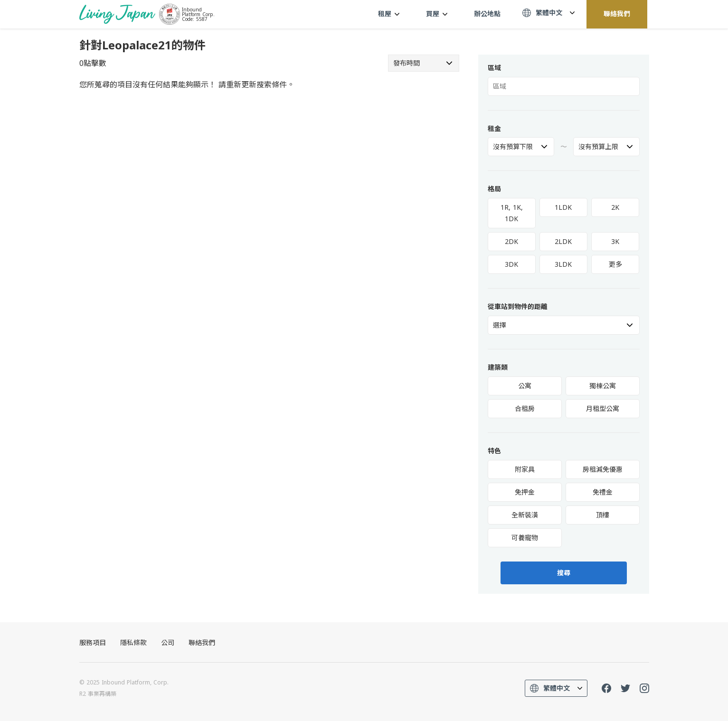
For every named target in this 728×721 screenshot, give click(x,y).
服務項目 (93, 642)
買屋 (437, 14)
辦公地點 (487, 14)
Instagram (644, 688)
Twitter (625, 688)
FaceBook (606, 688)
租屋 (389, 14)
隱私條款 (133, 642)
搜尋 (564, 573)
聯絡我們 (617, 14)
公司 (168, 642)
